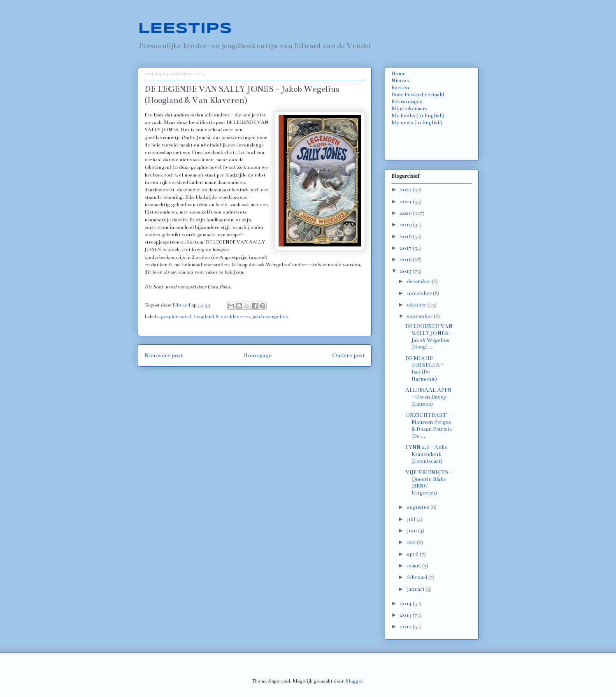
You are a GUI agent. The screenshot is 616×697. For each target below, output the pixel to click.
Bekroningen (407, 102)
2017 (406, 248)
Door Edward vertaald (418, 95)
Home (398, 74)
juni (413, 531)
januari (416, 589)
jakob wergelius (270, 316)
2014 (406, 604)
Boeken (400, 88)
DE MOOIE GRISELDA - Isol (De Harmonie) (424, 369)
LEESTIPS (185, 29)
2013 (406, 615)
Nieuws (401, 81)
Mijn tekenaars (409, 109)
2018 (406, 237)
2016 (406, 260)
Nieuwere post (164, 355)
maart (415, 566)
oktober (417, 305)
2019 (406, 225)
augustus (419, 507)
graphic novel (176, 316)
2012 (406, 627)
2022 (406, 190)
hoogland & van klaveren (222, 316)
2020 (406, 213)
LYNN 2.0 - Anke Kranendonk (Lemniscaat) (426, 454)
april (413, 554)
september (420, 316)
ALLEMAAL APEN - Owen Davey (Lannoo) (429, 397)
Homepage (257, 355)
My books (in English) (418, 116)
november (420, 293)
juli (412, 519)
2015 (406, 271)
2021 (406, 202)
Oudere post (349, 355)
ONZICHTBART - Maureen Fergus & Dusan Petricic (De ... (429, 425)
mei (412, 542)
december (419, 281)
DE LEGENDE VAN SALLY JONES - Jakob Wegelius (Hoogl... (429, 337)
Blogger (354, 681)
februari (418, 577)
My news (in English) (417, 123)
